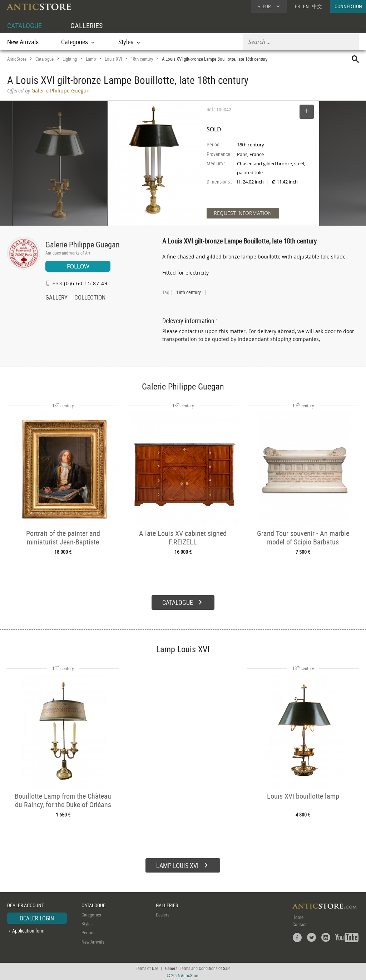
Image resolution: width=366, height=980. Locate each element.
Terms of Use (147, 968)
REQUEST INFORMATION (243, 213)
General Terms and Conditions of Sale (198, 968)
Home (298, 916)
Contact (300, 924)
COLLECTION (90, 298)
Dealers (163, 914)
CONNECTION (348, 6)
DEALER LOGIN (37, 918)
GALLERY (56, 298)
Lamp (91, 59)
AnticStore (17, 59)
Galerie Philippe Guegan (83, 244)
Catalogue (44, 59)
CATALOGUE (24, 26)
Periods (88, 932)
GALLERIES (86, 26)
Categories (91, 914)
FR (297, 6)
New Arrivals (23, 42)
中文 (317, 6)
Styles (87, 923)
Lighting (70, 59)
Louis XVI (113, 59)
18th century (142, 59)
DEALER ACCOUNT (26, 904)
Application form (28, 930)
